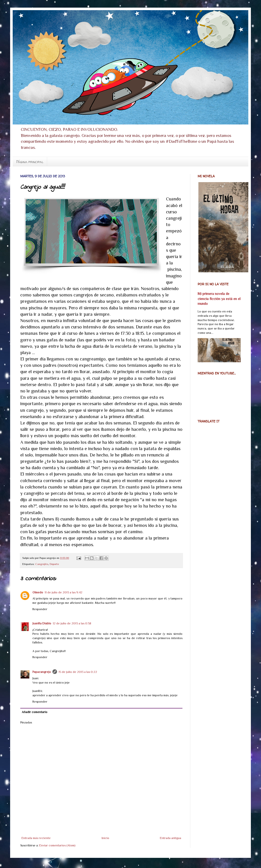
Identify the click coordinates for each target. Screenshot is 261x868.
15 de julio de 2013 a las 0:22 (78, 672)
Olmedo (38, 592)
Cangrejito (42, 564)
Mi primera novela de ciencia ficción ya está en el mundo (219, 299)
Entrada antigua (171, 838)
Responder (40, 609)
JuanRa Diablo (42, 623)
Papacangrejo (42, 672)
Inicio (105, 838)
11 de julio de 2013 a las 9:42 (63, 592)
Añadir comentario (35, 712)
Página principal (30, 162)
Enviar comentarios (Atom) (57, 845)
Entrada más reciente (36, 838)
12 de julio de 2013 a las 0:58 (72, 623)
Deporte (54, 564)
